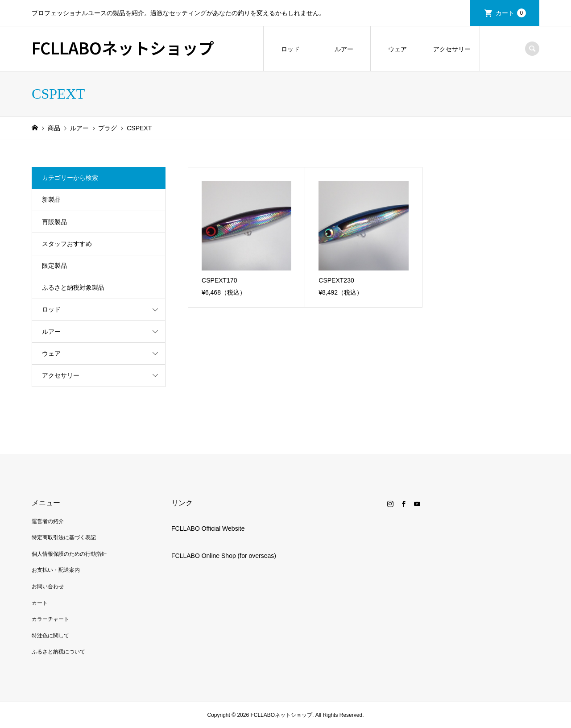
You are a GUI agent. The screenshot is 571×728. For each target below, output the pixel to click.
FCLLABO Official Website (208, 528)
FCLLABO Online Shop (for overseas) (224, 556)
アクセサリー (452, 49)
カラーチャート (50, 619)
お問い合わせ (48, 587)
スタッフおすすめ (67, 244)
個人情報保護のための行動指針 (69, 554)
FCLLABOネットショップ (123, 47)
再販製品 (54, 222)
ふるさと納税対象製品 (73, 287)
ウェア (397, 49)
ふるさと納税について (58, 652)
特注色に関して (50, 636)
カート (511, 13)
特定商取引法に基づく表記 (64, 537)
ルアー (344, 49)
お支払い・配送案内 (56, 570)
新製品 (51, 200)
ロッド (290, 49)
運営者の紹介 (48, 521)
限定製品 (54, 266)
